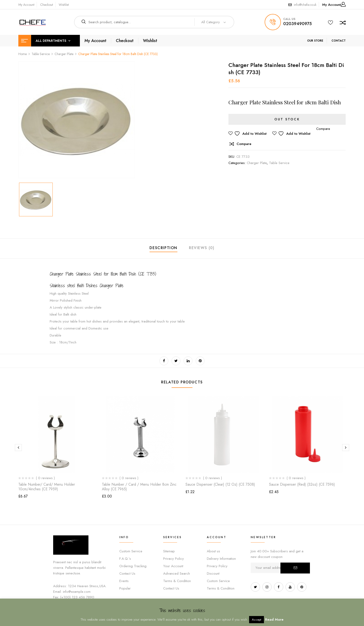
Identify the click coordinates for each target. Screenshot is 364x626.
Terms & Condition (177, 581)
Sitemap (169, 551)
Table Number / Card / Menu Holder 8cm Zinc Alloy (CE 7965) (139, 487)
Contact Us (127, 573)
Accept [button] (257, 620)
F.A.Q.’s (125, 559)
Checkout (47, 5)
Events (124, 581)
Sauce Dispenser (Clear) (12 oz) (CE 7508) (220, 484)
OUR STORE (315, 41)
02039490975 (297, 24)
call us (289, 19)
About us (213, 551)
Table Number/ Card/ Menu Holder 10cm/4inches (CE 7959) (47, 487)
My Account (26, 5)
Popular (125, 588)
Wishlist (64, 5)
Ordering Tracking (133, 566)
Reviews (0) (202, 248)
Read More (274, 619)
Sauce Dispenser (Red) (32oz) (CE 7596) (302, 484)
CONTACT (339, 41)
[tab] (163, 249)
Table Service (41, 54)
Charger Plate (64, 54)
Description (163, 248)
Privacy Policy (174, 559)
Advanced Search (177, 573)
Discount (213, 573)
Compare (244, 144)
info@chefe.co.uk (305, 5)
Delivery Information (221, 559)
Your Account (173, 566)
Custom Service (131, 551)
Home (23, 54)
